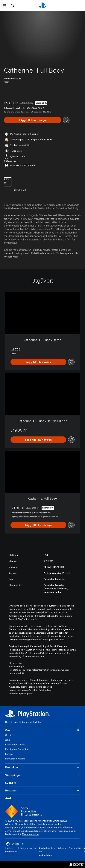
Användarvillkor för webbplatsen (47, 852)
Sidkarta (62, 848)
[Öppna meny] (4, 6)
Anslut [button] (42, 798)
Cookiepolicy (75, 848)
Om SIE (9, 735)
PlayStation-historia (15, 759)
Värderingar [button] (42, 775)
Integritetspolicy (28, 848)
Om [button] (42, 730)
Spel (16, 722)
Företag (9, 754)
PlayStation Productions (17, 749)
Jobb (8, 740)
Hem (8, 722)
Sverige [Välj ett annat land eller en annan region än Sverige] (15, 844)
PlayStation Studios (15, 744)
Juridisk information (11, 850)
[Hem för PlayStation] (42, 6)
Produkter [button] (42, 767)
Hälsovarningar (17, 667)
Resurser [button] (42, 791)
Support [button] (42, 783)
